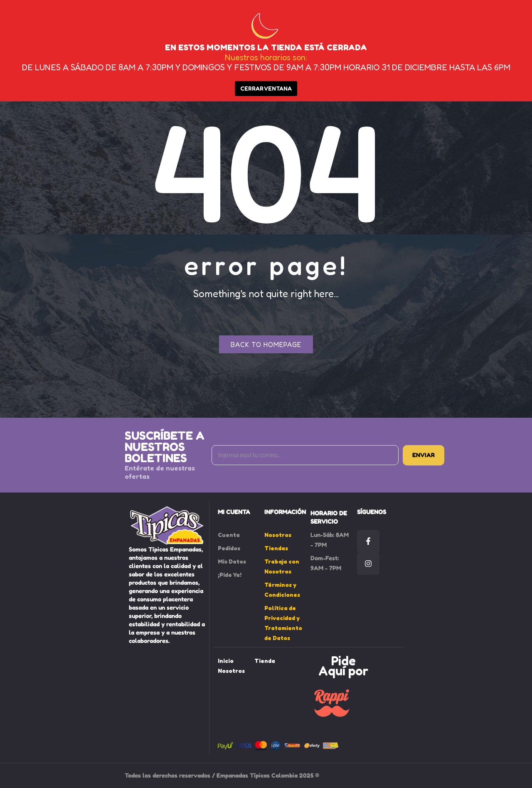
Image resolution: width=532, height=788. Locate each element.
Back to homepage (266, 345)
